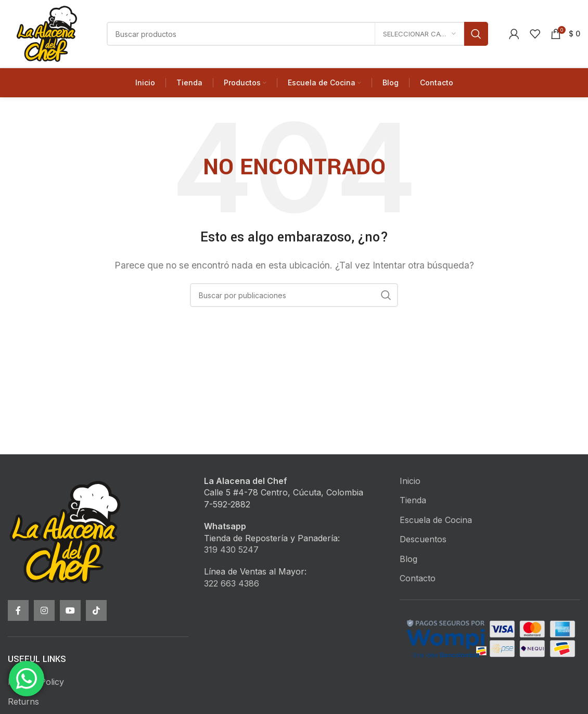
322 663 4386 (232, 583)
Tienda (413, 500)
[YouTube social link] (70, 610)
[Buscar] (297, 34)
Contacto (418, 578)
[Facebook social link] (18, 610)
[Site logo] (47, 33)
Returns (23, 702)
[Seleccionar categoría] (419, 34)
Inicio (410, 481)
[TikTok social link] (96, 610)
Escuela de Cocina (436, 520)
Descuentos (423, 539)
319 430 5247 (231, 550)
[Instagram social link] (44, 610)
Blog (408, 559)
